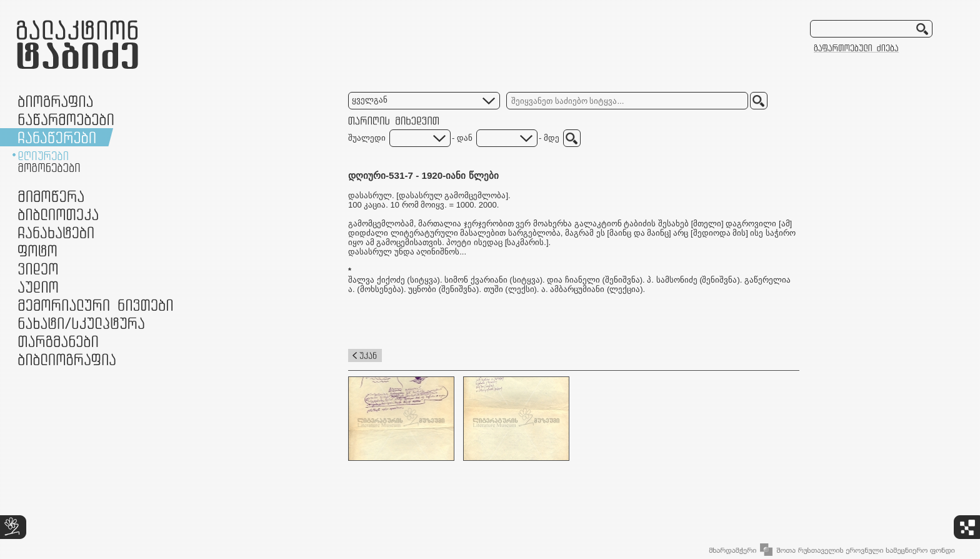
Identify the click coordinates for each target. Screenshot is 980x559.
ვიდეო (38, 269)
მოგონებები (49, 168)
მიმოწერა (51, 196)
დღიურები (43, 156)
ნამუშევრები (81, 323)
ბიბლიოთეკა (58, 214)
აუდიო (38, 287)
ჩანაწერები (57, 137)
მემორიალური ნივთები (95, 305)
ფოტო (38, 250)
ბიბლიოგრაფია (67, 359)
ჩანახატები (56, 232)
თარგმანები (58, 341)
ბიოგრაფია (55, 101)
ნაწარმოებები (66, 119)
